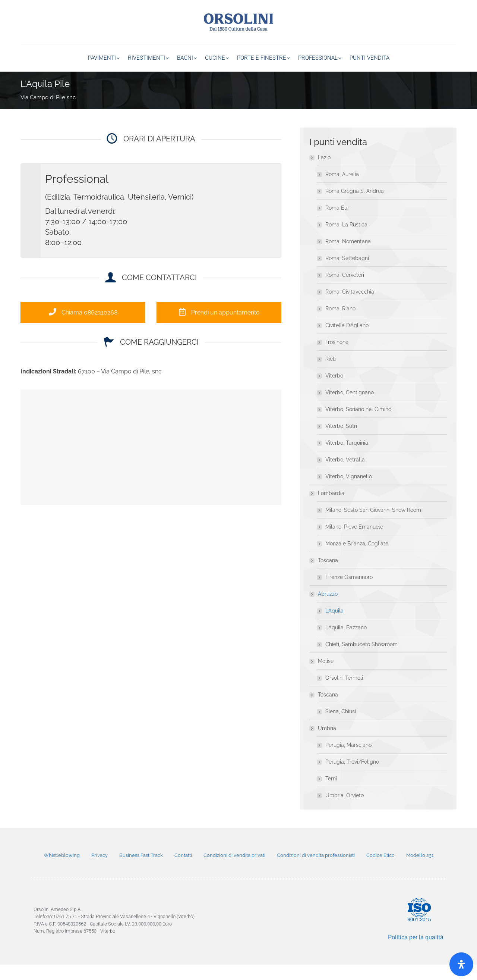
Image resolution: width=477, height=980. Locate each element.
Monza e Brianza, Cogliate (357, 559)
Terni (331, 794)
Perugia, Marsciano (348, 760)
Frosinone (337, 357)
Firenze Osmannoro (349, 592)
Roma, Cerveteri (345, 290)
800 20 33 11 (441, 7)
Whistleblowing (62, 871)
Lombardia (327, 508)
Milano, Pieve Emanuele (354, 542)
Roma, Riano (340, 324)
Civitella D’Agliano (347, 341)
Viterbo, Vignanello (349, 492)
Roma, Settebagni (347, 273)
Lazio (320, 173)
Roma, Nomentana (348, 257)
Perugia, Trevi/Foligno (352, 777)
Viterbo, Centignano (350, 408)
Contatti (183, 871)
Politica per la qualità (416, 953)
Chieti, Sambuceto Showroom (361, 660)
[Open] (461, 964)
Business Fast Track (141, 871)
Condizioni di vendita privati (234, 871)
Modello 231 (420, 871)
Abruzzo (324, 609)
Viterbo (334, 391)
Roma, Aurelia (342, 190)
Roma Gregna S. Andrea (355, 206)
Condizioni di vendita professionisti (316, 871)
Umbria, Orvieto (345, 811)
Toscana (324, 576)
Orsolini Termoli (344, 693)
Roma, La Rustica (346, 240)
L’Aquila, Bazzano (346, 643)
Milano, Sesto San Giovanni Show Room (373, 525)
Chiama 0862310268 (83, 328)
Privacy (99, 871)
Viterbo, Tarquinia (347, 458)
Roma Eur (337, 223)
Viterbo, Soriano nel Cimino (358, 425)
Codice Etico (380, 871)
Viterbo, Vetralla (345, 475)
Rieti (331, 374)
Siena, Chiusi (341, 727)
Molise (322, 676)
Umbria (323, 743)
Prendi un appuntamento (219, 328)
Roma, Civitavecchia (350, 307)
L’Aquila (334, 626)
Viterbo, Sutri (341, 441)
